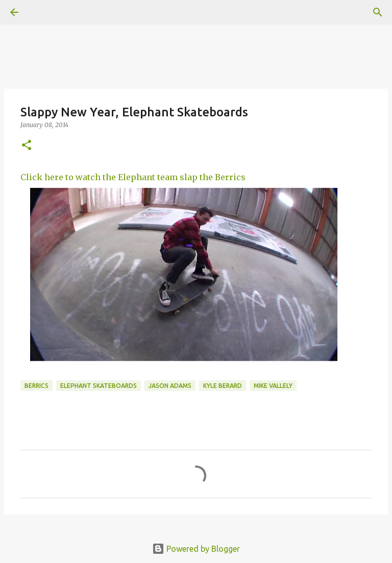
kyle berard (223, 386)
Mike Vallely (273, 386)
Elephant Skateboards (99, 386)
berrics (36, 386)
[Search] (378, 12)
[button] (27, 146)
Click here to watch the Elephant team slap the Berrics (133, 177)
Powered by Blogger (196, 549)
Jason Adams (170, 386)
